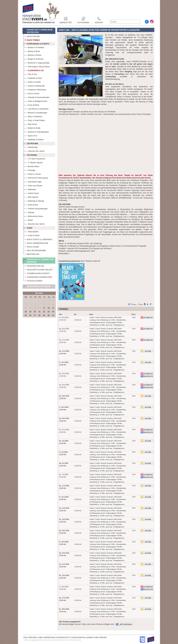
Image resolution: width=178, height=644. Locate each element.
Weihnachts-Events (33, 216)
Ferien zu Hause (32, 174)
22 (44, 312)
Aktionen (30, 155)
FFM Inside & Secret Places (37, 66)
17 (53, 308)
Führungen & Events (36, 43)
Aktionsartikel (31, 231)
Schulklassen (33, 280)
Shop (28, 228)
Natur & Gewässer (33, 116)
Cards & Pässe (32, 235)
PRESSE (103, 638)
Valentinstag (31, 147)
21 (39, 312)
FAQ (25, 638)
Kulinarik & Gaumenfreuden (37, 97)
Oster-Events (31, 204)
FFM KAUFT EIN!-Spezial (36, 178)
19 (30, 312)
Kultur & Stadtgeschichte (35, 101)
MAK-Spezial (31, 197)
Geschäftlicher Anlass (38, 269)
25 (26, 315)
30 (48, 315)
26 (30, 315)
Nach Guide (31, 246)
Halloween (30, 189)
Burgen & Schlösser (34, 59)
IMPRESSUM (50, 638)
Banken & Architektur (34, 47)
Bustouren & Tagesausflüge (37, 62)
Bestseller (31, 254)
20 (35, 312)
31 (53, 315)
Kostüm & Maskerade (34, 86)
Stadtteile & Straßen (34, 139)
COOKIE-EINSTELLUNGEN (82, 638)
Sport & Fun (30, 135)
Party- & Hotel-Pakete (34, 120)
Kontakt (99, 19)
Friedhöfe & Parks (33, 78)
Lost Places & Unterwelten (36, 109)
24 (53, 312)
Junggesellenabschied (38, 277)
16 (48, 308)
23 (48, 312)
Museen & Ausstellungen (35, 112)
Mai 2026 (39, 293)
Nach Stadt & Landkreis (38, 239)
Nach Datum (32, 36)
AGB (96, 638)
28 (39, 315)
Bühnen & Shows (33, 55)
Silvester (29, 212)
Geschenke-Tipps (33, 181)
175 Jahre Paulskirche (34, 158)
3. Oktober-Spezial (33, 162)
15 (44, 308)
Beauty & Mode (32, 51)
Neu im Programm (35, 250)
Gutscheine (83, 19)
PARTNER (33, 638)
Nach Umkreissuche (36, 243)
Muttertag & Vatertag (34, 201)
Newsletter (66, 19)
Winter (28, 220)
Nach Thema (32, 40)
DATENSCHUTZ (63, 638)
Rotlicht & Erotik (32, 128)
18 (26, 312)
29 (44, 315)
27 (35, 315)
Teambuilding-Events (37, 273)
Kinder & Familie (32, 82)
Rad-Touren (30, 124)
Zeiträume (31, 143)
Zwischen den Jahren (34, 151)
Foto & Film (30, 74)
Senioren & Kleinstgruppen (36, 132)
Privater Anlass (34, 266)
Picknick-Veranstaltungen (36, 208)
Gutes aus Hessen (33, 185)
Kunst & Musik (31, 105)
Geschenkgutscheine (37, 287)
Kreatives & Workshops (35, 89)
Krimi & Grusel (31, 93)
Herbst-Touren (31, 193)
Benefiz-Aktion (31, 166)
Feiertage (29, 170)
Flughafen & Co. (34, 70)
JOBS (40, 638)
